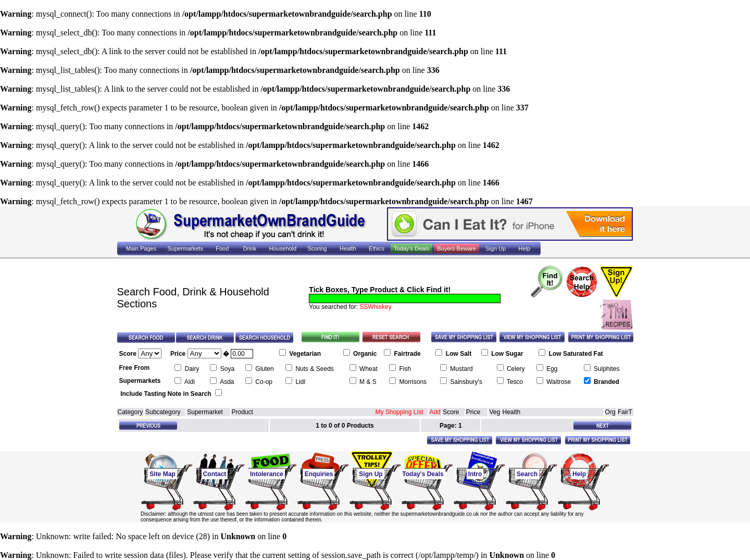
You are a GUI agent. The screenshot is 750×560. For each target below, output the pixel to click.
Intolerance (267, 474)
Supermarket (205, 412)
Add (435, 412)
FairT (625, 412)
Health (512, 412)
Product (242, 412)
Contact (215, 474)
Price (473, 412)
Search (527, 474)
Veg (495, 412)
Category (130, 412)
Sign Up (371, 474)
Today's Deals (423, 474)
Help (579, 474)
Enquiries (319, 474)
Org (610, 412)
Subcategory (163, 412)
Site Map (162, 474)
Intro (475, 474)
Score (451, 412)
